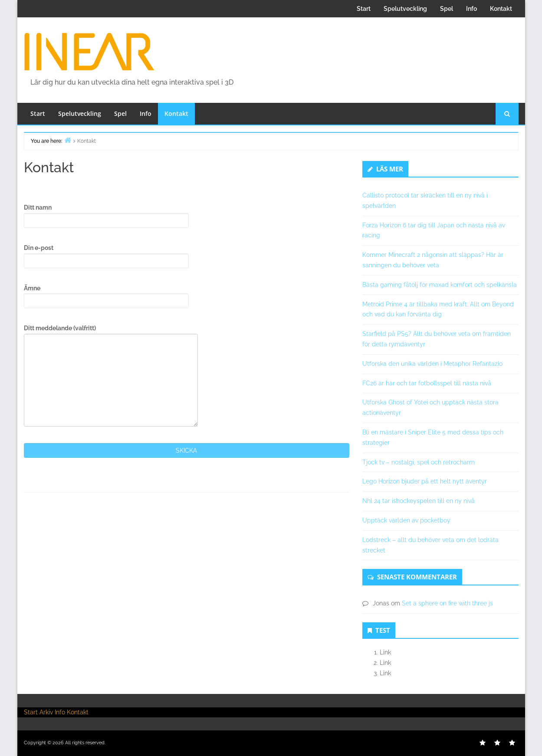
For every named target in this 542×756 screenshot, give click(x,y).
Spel (447, 9)
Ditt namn (106, 216)
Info (471, 9)
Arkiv (46, 712)
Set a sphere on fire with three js (447, 603)
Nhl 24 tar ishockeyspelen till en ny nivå (419, 501)
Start (364, 9)
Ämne (106, 297)
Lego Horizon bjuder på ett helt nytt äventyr (425, 481)
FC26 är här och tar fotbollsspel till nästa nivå (427, 383)
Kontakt (501, 9)
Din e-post (106, 256)
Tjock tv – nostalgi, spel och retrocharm (419, 462)
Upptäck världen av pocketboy (406, 520)
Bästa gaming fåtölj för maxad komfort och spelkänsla (440, 285)
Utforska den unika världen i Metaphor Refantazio (432, 364)
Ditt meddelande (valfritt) (111, 376)
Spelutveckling (405, 9)
